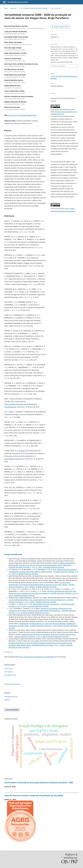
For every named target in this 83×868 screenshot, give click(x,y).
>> (12, 652)
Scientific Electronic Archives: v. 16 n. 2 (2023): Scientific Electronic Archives (42, 586)
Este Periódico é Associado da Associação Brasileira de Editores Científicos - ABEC (39, 783)
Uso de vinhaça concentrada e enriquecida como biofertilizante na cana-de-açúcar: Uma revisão (40, 584)
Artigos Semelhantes (13, 554)
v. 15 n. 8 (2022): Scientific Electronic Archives (33, 8)
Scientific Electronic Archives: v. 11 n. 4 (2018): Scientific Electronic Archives (42, 612)
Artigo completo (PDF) (61, 27)
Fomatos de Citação (58, 66)
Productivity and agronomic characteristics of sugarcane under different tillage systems (43, 571)
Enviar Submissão (12, 710)
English (7, 700)
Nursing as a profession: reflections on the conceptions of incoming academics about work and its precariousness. (40, 610)
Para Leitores (9, 668)
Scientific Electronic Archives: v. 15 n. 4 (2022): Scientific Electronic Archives (41, 637)
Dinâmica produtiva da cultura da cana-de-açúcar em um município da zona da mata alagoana (42, 592)
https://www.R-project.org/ (14, 459)
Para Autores (8, 672)
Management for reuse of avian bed (46, 604)
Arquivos (13, 8)
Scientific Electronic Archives (18, 2)
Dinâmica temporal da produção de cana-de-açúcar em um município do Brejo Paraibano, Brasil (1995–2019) (42, 564)
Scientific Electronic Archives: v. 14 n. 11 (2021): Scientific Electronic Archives (36, 567)
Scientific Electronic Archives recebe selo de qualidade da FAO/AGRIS (34, 796)
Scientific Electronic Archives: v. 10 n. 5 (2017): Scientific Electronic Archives (42, 605)
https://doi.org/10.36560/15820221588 (22, 115)
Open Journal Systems (12, 684)
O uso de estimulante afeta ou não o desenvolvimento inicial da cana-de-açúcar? (43, 599)
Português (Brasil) (11, 697)
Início (6, 8)
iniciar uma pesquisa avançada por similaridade (36, 657)
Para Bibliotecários (10, 675)
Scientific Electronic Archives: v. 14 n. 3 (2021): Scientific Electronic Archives (41, 601)
